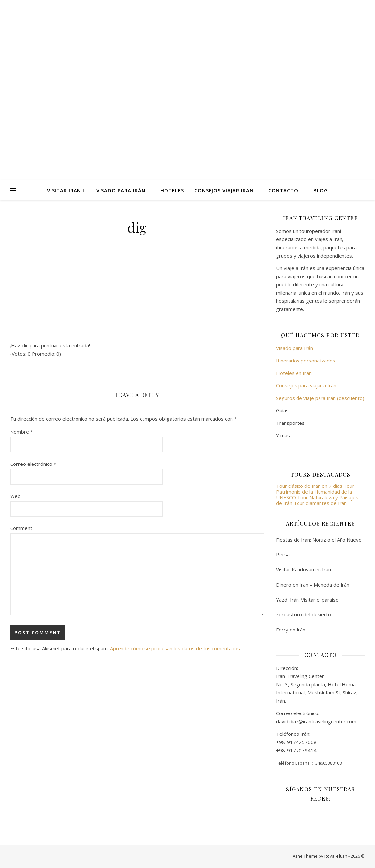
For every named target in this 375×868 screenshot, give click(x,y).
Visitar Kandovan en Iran (304, 569)
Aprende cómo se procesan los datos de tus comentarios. (176, 648)
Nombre (22, 432)
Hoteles (172, 190)
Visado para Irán (121, 190)
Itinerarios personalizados (306, 361)
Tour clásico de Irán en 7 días (310, 486)
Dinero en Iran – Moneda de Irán (313, 585)
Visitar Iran (64, 190)
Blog (321, 190)
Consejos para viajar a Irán (306, 385)
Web (15, 496)
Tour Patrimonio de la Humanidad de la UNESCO (315, 492)
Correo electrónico (33, 464)
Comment (21, 528)
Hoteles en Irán (294, 373)
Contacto (283, 190)
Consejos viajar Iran (224, 190)
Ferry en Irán (291, 630)
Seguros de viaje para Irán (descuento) (320, 398)
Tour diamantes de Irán (320, 503)
